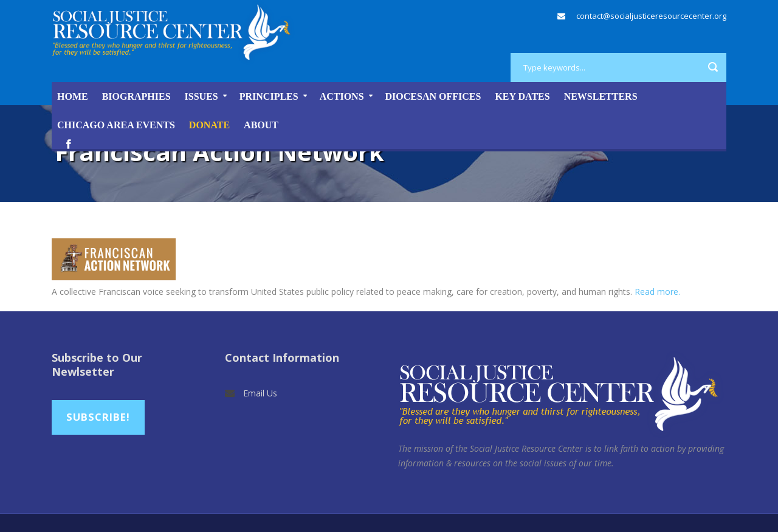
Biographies (136, 96)
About (261, 125)
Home (73, 96)
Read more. (657, 292)
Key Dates (522, 96)
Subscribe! (98, 417)
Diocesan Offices (433, 96)
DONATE (209, 125)
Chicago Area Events (116, 125)
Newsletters (601, 96)
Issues (201, 96)
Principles (269, 96)
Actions (342, 96)
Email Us (260, 393)
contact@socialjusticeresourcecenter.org (651, 16)
